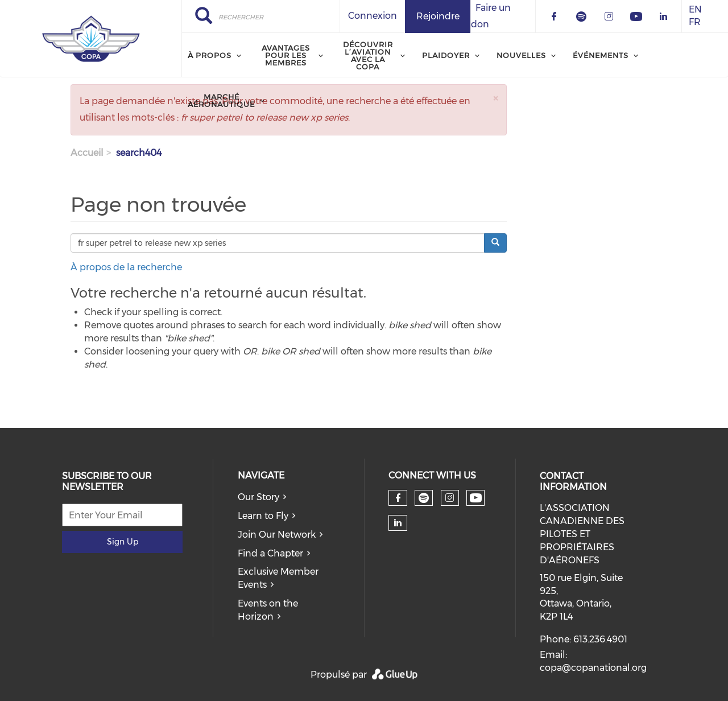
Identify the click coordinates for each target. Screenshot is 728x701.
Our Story (258, 497)
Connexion (373, 16)
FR (695, 22)
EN (695, 9)
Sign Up (123, 542)
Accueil (87, 153)
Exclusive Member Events (278, 578)
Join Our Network (277, 535)
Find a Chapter (270, 553)
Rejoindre (438, 16)
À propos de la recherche (126, 267)
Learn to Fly (263, 516)
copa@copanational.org (593, 668)
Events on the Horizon (268, 610)
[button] (495, 98)
